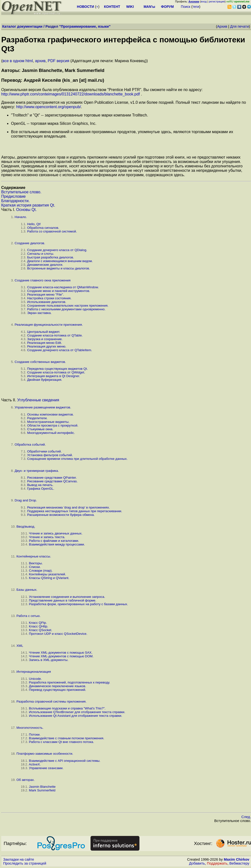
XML (20, 646)
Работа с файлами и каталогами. (54, 541)
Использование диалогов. (47, 302)
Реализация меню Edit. (45, 343)
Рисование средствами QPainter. (52, 478)
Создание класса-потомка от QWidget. (56, 372)
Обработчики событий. (44, 451)
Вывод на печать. (40, 485)
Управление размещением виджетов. (43, 407)
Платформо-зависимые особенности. (45, 754)
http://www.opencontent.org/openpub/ (49, 107)
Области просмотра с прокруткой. (53, 425)
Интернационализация (34, 672)
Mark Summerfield (42, 790)
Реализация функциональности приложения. (49, 325)
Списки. (35, 567)
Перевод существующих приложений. (57, 690)
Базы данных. (27, 590)
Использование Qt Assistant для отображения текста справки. (75, 716)
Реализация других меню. (47, 346)
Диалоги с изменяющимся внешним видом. (60, 261)
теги (196, 7)
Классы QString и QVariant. (49, 578)
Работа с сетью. (28, 616)
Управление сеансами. (46, 768)
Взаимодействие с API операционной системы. (65, 761)
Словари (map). (41, 571)
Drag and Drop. (26, 500)
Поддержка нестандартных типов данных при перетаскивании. (75, 511)
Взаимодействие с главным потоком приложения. (66, 738)
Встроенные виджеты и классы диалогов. (59, 268)
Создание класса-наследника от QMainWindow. (63, 287)
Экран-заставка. (39, 313)
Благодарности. (15, 201)
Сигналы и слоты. (41, 254)
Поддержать (217, 863)
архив (40, 61)
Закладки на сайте (19, 859)
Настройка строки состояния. (49, 298)
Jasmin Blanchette (42, 787)
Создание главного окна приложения (43, 280)
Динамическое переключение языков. (57, 686)
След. (246, 817)
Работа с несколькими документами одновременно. (66, 309)
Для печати (240, 26)
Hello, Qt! (34, 224)
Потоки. (35, 735)
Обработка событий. (30, 445)
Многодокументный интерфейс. (51, 433)
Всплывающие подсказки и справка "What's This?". (67, 708)
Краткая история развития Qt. (28, 205)
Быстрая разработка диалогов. (51, 257)
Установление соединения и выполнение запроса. (67, 597)
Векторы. (36, 563)
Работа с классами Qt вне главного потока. (61, 742)
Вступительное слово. (21, 192)
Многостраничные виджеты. (48, 422)
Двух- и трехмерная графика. (37, 471)
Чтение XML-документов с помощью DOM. (61, 656)
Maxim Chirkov (237, 859)
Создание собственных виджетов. (40, 362)
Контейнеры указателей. (47, 574)
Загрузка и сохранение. (45, 339)
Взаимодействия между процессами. (57, 544)
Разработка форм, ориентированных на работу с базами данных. (78, 604)
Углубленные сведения (38, 400)
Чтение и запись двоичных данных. (56, 533)
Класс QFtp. (38, 623)
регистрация (217, 1)
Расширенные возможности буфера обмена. (61, 515)
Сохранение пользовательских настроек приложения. (68, 306)
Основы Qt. (26, 210)
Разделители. (37, 418)
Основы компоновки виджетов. (51, 414)
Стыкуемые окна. (40, 429)
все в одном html (18, 61)
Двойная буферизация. (45, 380)
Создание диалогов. (30, 243)
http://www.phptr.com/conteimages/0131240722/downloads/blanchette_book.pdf (71, 94)
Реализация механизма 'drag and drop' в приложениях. (68, 507)
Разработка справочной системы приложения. (51, 701)
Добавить (197, 863)
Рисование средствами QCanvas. (52, 481)
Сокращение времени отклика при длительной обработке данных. (77, 459)
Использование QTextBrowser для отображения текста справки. (77, 712)
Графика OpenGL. (41, 489)
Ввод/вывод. (26, 527)
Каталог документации (22, 26)
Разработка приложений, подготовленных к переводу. (69, 682)
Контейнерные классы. (34, 556)
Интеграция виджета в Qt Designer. (54, 376)
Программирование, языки (85, 26)
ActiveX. (35, 764)
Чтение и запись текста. (47, 537)
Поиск (186, 7)
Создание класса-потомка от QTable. (55, 335)
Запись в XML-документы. (49, 660)
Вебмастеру (239, 863)
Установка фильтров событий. (50, 455)
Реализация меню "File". (46, 295)
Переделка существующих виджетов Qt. (57, 369)
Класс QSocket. (40, 630)
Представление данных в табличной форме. (63, 600)
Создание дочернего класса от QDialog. (57, 250)
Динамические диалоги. (45, 265)
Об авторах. (25, 780)
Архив (222, 26)
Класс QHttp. (39, 626)
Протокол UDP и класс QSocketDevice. (58, 634)
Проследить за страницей (25, 863)
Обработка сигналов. (43, 228)
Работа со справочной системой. (52, 231)
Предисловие (13, 196)
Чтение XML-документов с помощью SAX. (61, 653)
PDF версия (58, 61)
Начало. (21, 217)
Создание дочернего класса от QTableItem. (60, 350)
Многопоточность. (30, 728)
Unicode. (35, 679)
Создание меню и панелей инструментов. (59, 291)
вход (204, 1)
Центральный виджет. (44, 332)
